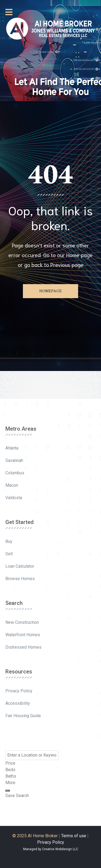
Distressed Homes (23, 647)
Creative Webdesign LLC (60, 849)
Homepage (50, 291)
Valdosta (14, 498)
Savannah (14, 460)
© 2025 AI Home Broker (35, 836)
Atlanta (12, 448)
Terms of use (74, 836)
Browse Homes (20, 579)
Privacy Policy (19, 691)
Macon (12, 485)
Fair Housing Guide (23, 716)
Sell (9, 554)
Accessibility (18, 703)
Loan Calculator (20, 566)
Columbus (15, 473)
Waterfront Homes (23, 635)
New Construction (22, 622)
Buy (9, 541)
